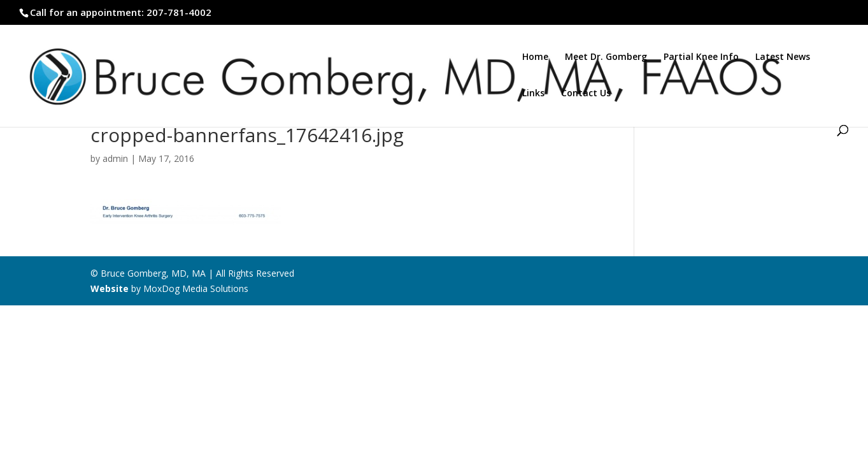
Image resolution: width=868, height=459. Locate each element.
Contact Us (586, 94)
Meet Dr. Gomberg (606, 57)
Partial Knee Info (701, 57)
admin (115, 158)
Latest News (783, 57)
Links (533, 94)
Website (110, 288)
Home (535, 57)
